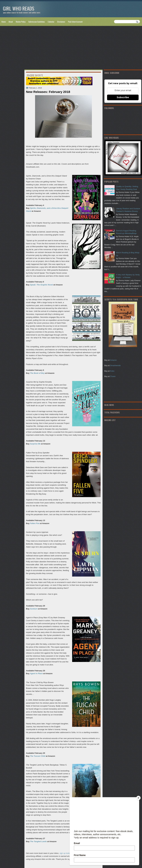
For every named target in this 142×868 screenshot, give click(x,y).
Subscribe (123, 97)
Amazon (113, 360)
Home (4, 22)
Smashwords (115, 365)
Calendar (51, 22)
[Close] (138, 798)
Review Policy (21, 22)
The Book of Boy (37, 373)
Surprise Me (35, 444)
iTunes (113, 376)
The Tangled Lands (38, 841)
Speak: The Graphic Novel (41, 285)
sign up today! (65, 853)
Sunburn (34, 609)
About (11, 22)
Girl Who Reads (19, 8)
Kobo (112, 371)
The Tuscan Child (38, 756)
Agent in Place (36, 673)
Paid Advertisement (75, 22)
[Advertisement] (71, 48)
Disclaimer (61, 22)
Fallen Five (35, 523)
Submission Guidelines (37, 22)
